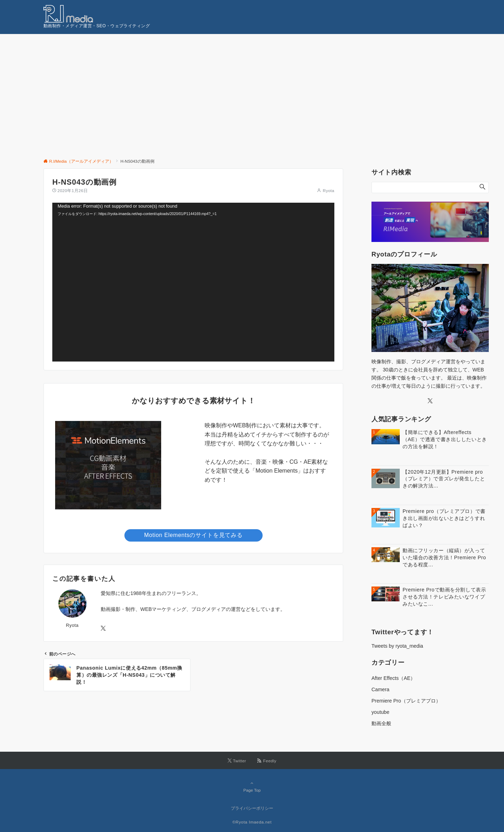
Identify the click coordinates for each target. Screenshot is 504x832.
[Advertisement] (252, 87)
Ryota (329, 190)
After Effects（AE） (393, 678)
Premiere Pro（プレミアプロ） (406, 701)
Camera (380, 689)
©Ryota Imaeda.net (252, 822)
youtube (380, 712)
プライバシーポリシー (252, 808)
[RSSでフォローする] (267, 761)
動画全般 (381, 723)
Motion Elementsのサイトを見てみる (194, 535)
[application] (193, 282)
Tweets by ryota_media (397, 646)
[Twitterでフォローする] (103, 629)
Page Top (252, 786)
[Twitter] (430, 401)
